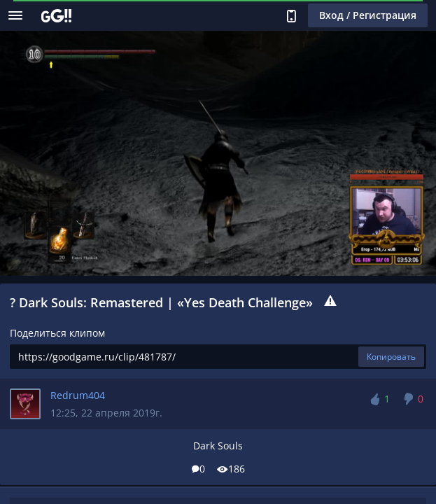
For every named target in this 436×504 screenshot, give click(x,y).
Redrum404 (78, 395)
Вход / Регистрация (368, 15)
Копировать (391, 357)
